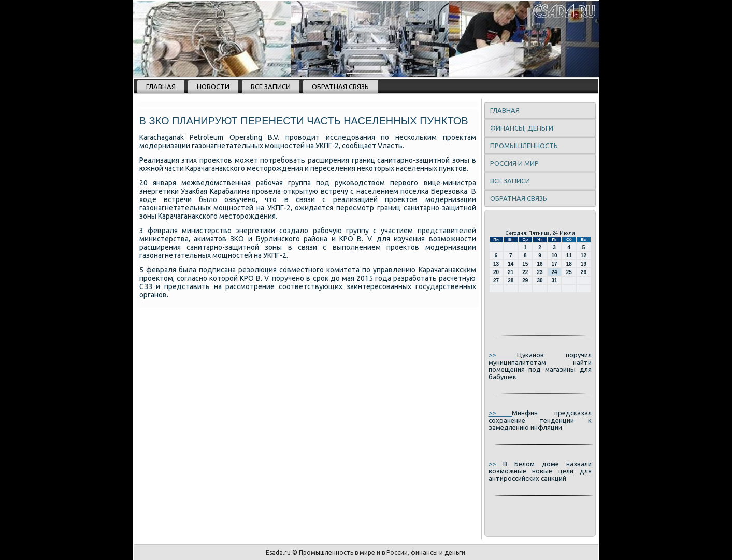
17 (555, 264)
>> (503, 355)
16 (540, 264)
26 (584, 272)
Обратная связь (340, 87)
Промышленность (524, 146)
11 (569, 256)
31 (555, 281)
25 (569, 272)
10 (555, 256)
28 (511, 281)
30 (540, 281)
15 (525, 264)
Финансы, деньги (522, 128)
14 (511, 264)
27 (496, 281)
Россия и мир (514, 163)
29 (525, 281)
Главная (161, 87)
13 (496, 264)
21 (511, 272)
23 (540, 272)
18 (569, 264)
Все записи (271, 87)
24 (555, 272)
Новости (213, 87)
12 (584, 256)
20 (496, 272)
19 (584, 264)
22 (525, 272)
